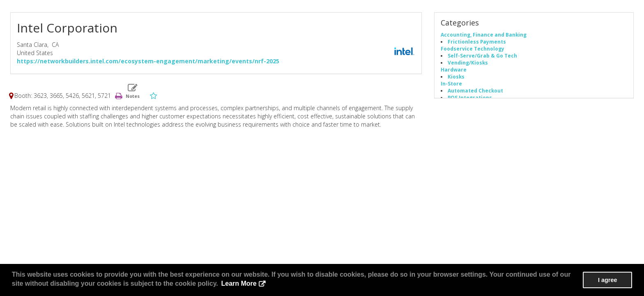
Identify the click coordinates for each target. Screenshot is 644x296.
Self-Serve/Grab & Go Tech (482, 55)
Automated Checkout (475, 90)
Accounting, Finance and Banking (484, 35)
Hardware (454, 69)
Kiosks (456, 76)
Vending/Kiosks (468, 62)
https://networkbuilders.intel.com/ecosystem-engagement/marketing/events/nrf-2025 (148, 61)
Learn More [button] (239, 283)
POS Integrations (470, 97)
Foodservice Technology (473, 49)
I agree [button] (607, 280)
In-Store (451, 83)
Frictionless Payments (477, 42)
